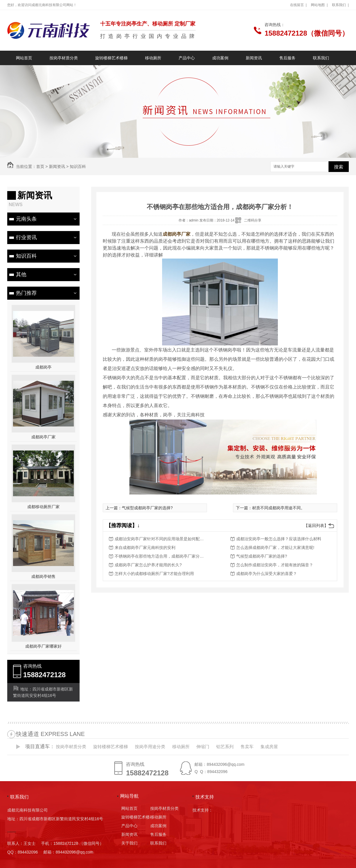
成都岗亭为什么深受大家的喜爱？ (267, 574)
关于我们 (129, 843)
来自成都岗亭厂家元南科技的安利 (145, 547)
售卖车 (247, 747)
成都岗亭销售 (43, 576)
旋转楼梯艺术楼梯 (111, 58)
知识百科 (78, 166)
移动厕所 (153, 58)
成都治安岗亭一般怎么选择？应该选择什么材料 (279, 539)
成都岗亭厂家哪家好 (43, 646)
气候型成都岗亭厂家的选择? (147, 508)
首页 (40, 166)
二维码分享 (253, 220)
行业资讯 (26, 237)
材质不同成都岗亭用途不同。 (278, 508)
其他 (21, 274)
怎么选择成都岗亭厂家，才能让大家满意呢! (275, 547)
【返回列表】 (316, 525)
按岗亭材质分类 (64, 58)
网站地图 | (319, 5)
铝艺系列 (225, 747)
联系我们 (321, 58)
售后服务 (287, 58)
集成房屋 (269, 747)
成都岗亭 (43, 367)
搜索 (339, 167)
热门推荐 (26, 293)
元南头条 (26, 219)
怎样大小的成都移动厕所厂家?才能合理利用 (154, 574)
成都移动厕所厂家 (43, 507)
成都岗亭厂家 (43, 437)
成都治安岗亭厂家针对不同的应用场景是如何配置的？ (161, 539)
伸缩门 (203, 747)
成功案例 (220, 58)
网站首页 (24, 58)
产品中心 (187, 58)
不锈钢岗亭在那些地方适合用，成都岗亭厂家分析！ (161, 556)
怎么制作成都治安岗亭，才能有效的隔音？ (275, 565)
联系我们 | (340, 5)
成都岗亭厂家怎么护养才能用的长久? (148, 565)
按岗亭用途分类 (150, 747)
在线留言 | (298, 5)
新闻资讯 (254, 58)
